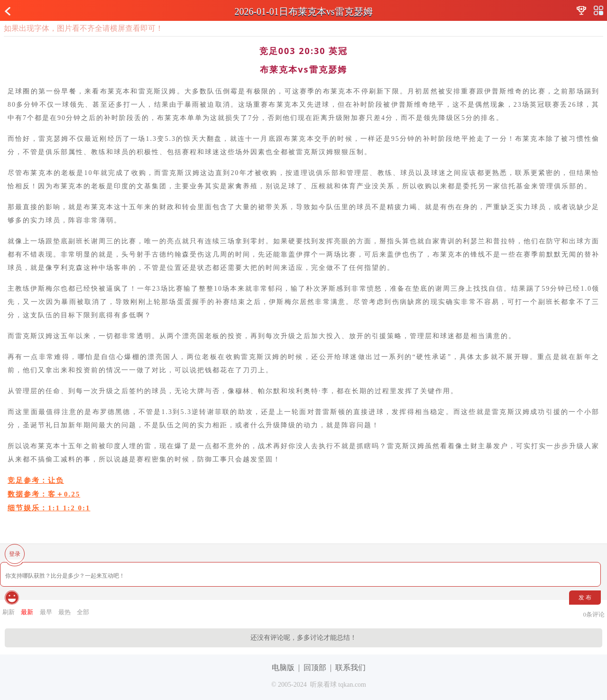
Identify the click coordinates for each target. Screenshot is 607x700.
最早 (46, 612)
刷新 (9, 612)
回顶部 (315, 668)
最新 (27, 612)
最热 (64, 612)
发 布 (585, 598)
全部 (83, 612)
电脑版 (283, 668)
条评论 (594, 614)
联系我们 (350, 668)
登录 (15, 554)
